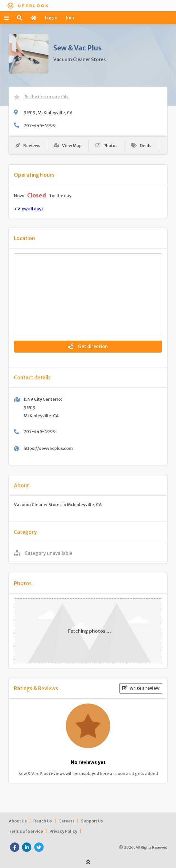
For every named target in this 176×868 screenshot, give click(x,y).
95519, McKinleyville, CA (48, 112)
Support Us (92, 821)
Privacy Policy (63, 831)
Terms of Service (26, 831)
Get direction (88, 346)
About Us (18, 821)
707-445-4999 (40, 125)
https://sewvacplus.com (48, 448)
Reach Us (43, 821)
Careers (67, 821)
